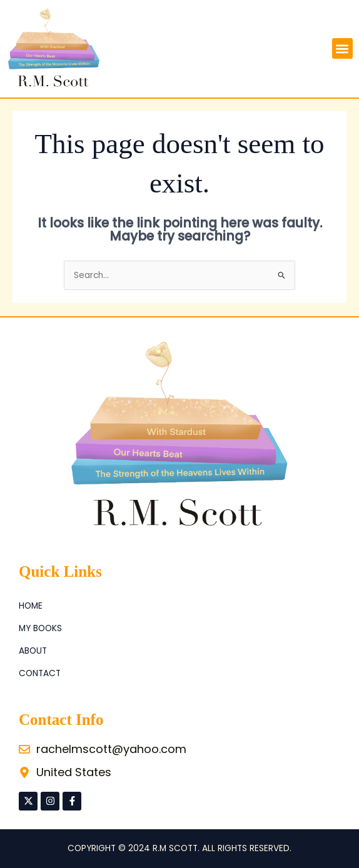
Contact (40, 673)
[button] (342, 48)
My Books (40, 628)
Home (31, 606)
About (33, 651)
